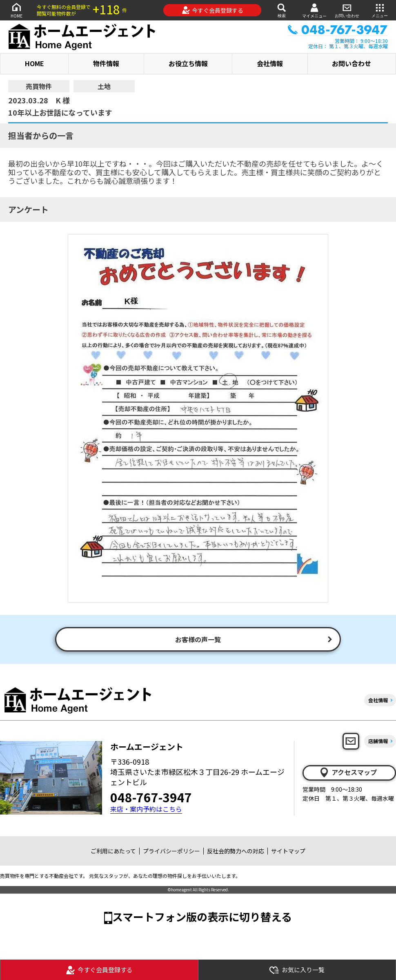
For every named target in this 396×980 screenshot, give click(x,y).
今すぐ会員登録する (212, 10)
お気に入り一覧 (297, 970)
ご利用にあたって (113, 851)
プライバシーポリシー (171, 851)
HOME (16, 10)
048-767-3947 (151, 797)
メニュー (380, 10)
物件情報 (106, 63)
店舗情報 (378, 741)
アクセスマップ (348, 772)
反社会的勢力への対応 (236, 851)
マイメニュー (314, 10)
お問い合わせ (347, 10)
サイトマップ (288, 851)
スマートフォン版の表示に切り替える (202, 916)
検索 (282, 10)
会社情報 (270, 63)
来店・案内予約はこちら (146, 809)
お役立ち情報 (188, 63)
